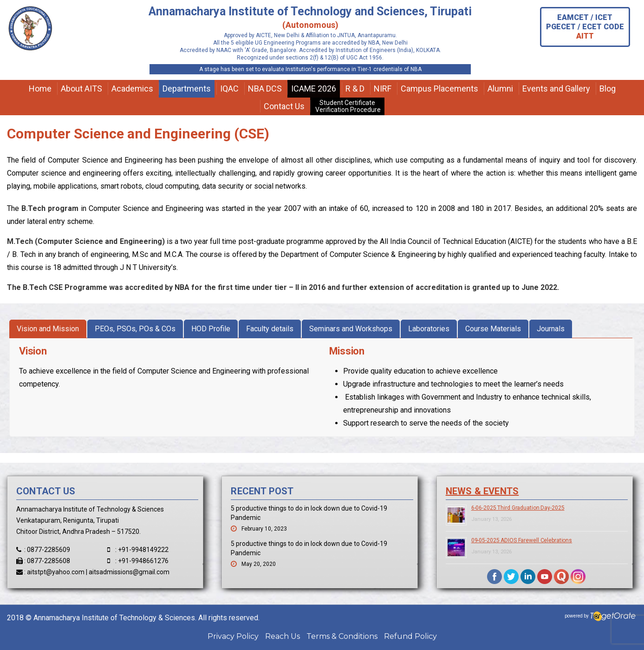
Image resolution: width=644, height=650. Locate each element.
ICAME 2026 (314, 89)
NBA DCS (265, 89)
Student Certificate (347, 106)
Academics (132, 89)
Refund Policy (410, 636)
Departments (187, 89)
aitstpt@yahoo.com (56, 572)
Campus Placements (439, 89)
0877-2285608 (49, 561)
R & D (355, 89)
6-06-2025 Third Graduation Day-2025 (518, 508)
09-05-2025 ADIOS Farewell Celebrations (522, 540)
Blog (608, 89)
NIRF (383, 89)
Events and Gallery (556, 89)
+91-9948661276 (143, 561)
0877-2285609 (49, 550)
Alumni (500, 89)
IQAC (229, 89)
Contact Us (284, 106)
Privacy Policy (233, 636)
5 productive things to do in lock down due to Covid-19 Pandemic (309, 513)
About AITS (81, 89)
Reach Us (283, 636)
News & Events (482, 491)
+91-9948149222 (143, 550)
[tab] (48, 329)
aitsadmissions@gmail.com (129, 572)
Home (40, 89)
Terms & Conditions (342, 636)
